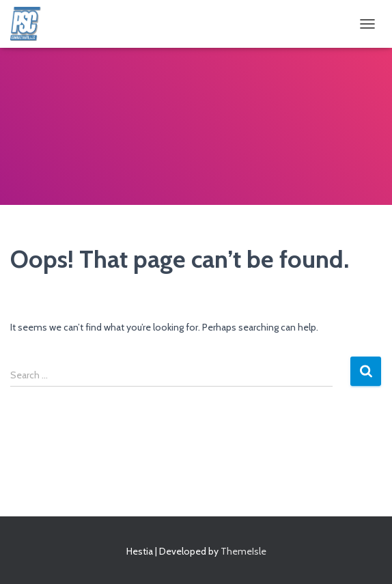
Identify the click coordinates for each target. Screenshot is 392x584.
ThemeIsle (243, 551)
